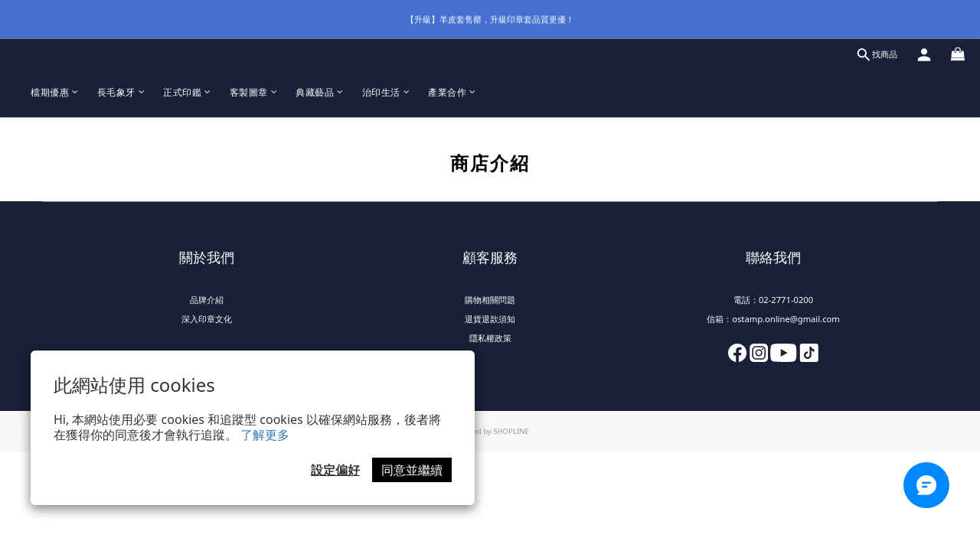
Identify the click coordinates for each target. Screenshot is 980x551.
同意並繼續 (412, 470)
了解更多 (265, 435)
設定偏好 (335, 470)
